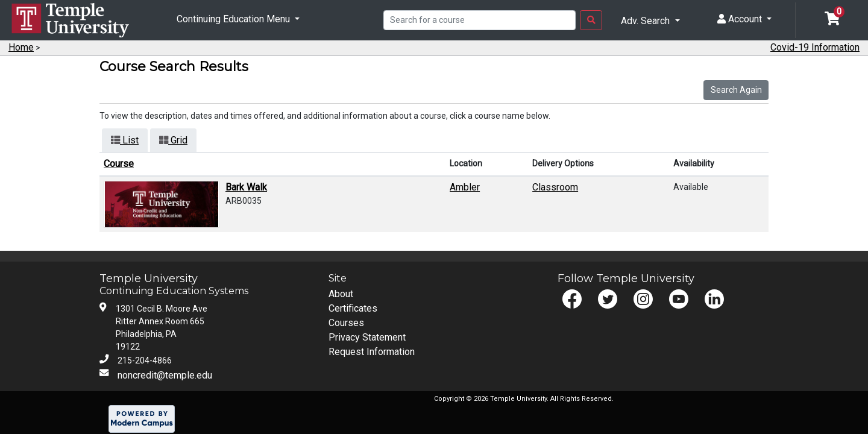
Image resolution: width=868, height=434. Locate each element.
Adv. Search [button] (646, 21)
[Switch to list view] (125, 140)
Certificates (353, 308)
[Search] (480, 20)
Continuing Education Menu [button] (234, 19)
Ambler (465, 187)
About (341, 294)
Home (21, 47)
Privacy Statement (367, 337)
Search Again (736, 90)
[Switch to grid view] (173, 140)
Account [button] (741, 19)
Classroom (555, 187)
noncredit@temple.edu (165, 375)
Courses (346, 323)
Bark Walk (246, 187)
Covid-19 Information (815, 47)
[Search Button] (591, 20)
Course (119, 164)
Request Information (372, 352)
